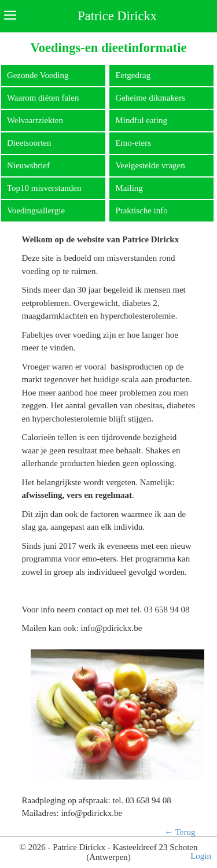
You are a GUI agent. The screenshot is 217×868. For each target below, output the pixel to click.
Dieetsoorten (29, 143)
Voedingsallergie (36, 210)
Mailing (129, 188)
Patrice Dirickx (117, 16)
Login (201, 856)
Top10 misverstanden (44, 188)
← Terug (180, 832)
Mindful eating (141, 120)
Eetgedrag (133, 75)
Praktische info (141, 210)
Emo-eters (133, 143)
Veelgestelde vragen (150, 165)
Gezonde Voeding (38, 75)
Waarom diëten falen (43, 98)
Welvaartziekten (35, 120)
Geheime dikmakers (150, 98)
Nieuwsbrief (28, 165)
